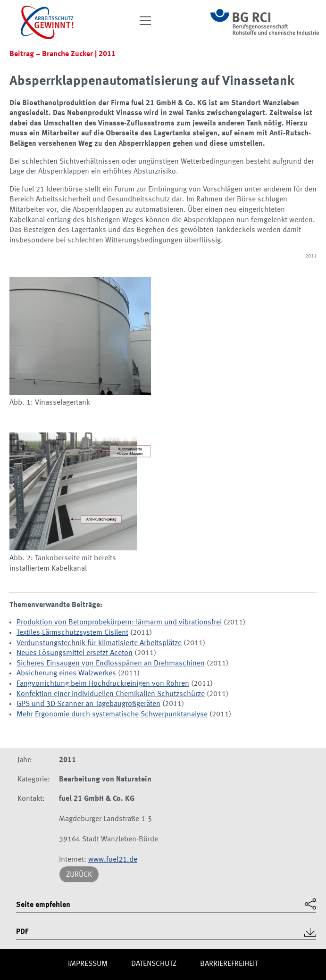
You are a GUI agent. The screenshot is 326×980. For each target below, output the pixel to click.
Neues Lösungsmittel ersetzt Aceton (75, 653)
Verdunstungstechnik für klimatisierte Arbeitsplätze (99, 643)
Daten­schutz (154, 964)
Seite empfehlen (43, 905)
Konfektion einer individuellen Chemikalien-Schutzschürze (111, 694)
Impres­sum (88, 964)
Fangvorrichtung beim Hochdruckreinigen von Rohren (103, 684)
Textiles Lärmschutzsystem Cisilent (72, 633)
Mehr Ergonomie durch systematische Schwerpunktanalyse (112, 714)
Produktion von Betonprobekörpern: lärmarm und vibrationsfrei (119, 623)
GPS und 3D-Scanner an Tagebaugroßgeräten (88, 704)
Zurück (79, 875)
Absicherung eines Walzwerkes (66, 673)
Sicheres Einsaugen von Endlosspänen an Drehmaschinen (111, 664)
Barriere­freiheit (229, 964)
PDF (22, 932)
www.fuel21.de (113, 860)
